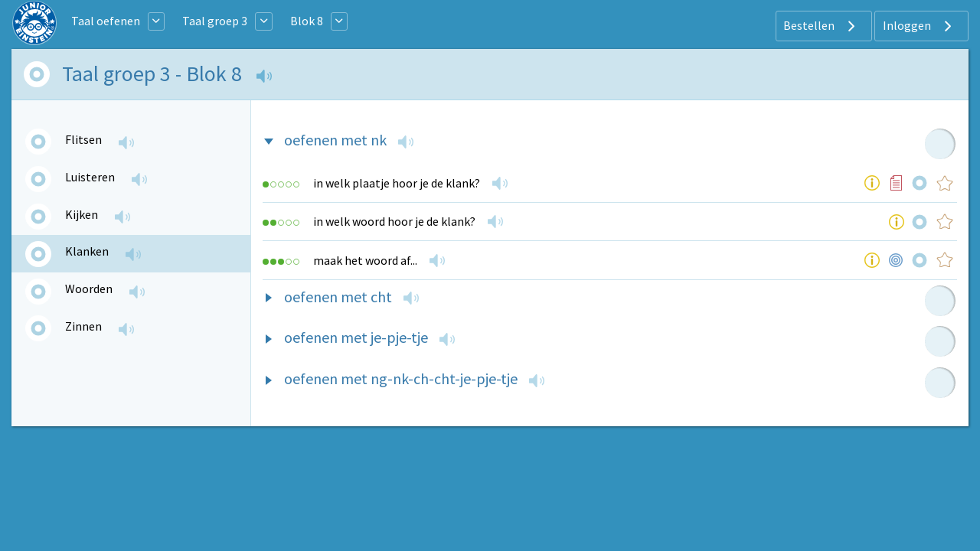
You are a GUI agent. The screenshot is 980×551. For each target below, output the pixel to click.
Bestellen (821, 26)
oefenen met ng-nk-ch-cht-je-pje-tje (401, 378)
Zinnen (83, 326)
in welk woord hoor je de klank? (394, 221)
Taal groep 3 (215, 21)
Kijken (82, 214)
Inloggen (919, 26)
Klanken (87, 251)
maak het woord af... (365, 260)
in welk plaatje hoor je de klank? (397, 183)
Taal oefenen (106, 21)
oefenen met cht (338, 297)
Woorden (89, 289)
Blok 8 (307, 21)
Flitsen (83, 139)
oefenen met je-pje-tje (356, 337)
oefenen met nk (335, 140)
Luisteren (90, 177)
